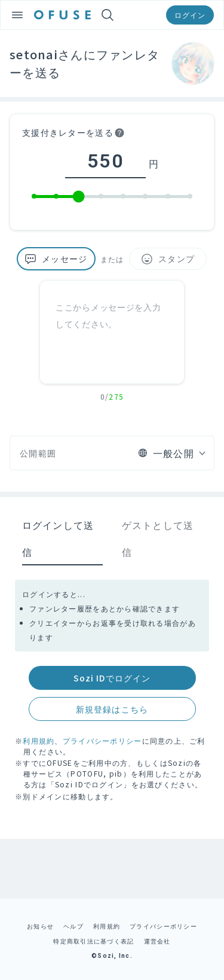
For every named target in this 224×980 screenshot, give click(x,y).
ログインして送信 (58, 538)
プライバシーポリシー (102, 740)
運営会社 (157, 941)
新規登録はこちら (112, 709)
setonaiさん (47, 54)
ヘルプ (73, 926)
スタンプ (168, 259)
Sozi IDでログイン (112, 678)
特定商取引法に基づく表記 (93, 941)
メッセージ (56, 259)
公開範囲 (38, 453)
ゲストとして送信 (158, 538)
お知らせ (40, 926)
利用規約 (39, 740)
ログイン (190, 15)
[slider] (79, 197)
